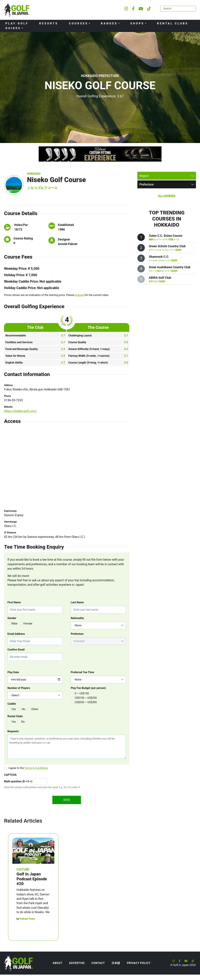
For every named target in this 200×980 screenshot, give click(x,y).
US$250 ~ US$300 (86, 702)
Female (28, 624)
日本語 (116, 963)
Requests (13, 731)
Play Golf (17, 23)
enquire (80, 295)
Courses (78, 23)
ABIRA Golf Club (160, 278)
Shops (137, 23)
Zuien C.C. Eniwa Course (166, 236)
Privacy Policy (139, 963)
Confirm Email (16, 650)
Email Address (16, 634)
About (57, 963)
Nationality (77, 618)
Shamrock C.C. (159, 257)
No (24, 709)
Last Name (77, 602)
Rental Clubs (173, 23)
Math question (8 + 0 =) (18, 781)
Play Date (13, 672)
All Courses (167, 196)
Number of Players (19, 688)
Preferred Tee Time (82, 672)
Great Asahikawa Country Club (170, 267)
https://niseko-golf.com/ (21, 411)
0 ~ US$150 (82, 693)
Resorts (49, 23)
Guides (13, 28)
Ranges (109, 23)
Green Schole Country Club (167, 246)
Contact (98, 963)
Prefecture (77, 634)
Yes (14, 709)
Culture (23, 869)
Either (35, 709)
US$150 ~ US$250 (86, 698)
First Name (14, 602)
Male (14, 624)
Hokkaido (34, 174)
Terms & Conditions (36, 768)
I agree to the (28, 768)
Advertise (77, 963)
